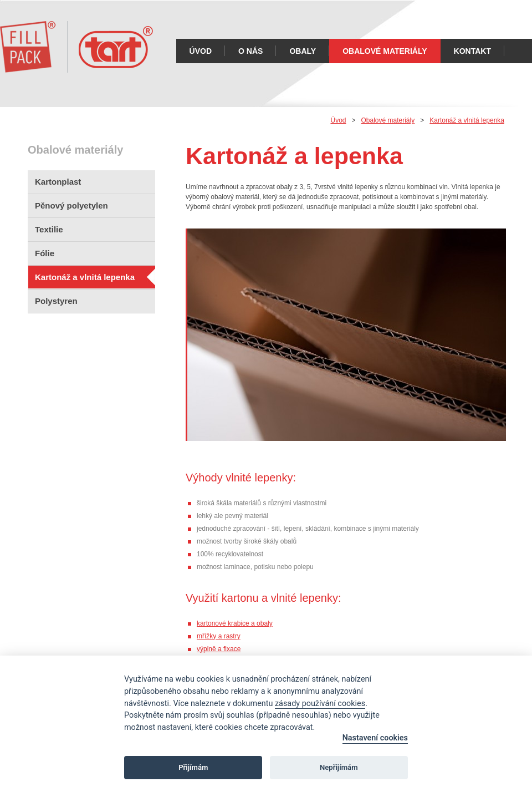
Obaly (303, 51)
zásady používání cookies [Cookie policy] (320, 704)
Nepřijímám (339, 767)
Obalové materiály (385, 51)
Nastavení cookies (375, 738)
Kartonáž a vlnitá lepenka (85, 277)
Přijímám (193, 767)
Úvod (201, 51)
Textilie (49, 229)
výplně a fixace (219, 649)
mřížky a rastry (219, 636)
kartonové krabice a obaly (235, 623)
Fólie (45, 253)
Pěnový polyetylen (71, 205)
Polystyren (56, 301)
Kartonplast (58, 182)
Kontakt (472, 51)
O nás (250, 51)
